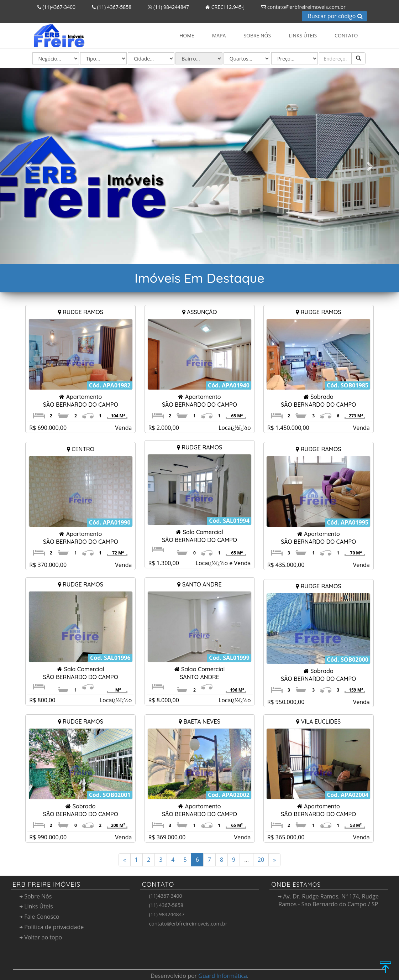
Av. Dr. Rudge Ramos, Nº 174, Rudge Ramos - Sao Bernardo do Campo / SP (329, 900)
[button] (30, 166)
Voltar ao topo (41, 937)
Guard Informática (223, 976)
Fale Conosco (40, 917)
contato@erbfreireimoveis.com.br (301, 7)
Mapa (219, 35)
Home (187, 35)
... (246, 860)
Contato (346, 35)
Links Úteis (303, 35)
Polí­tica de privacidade (52, 927)
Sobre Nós (257, 35)
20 (261, 860)
